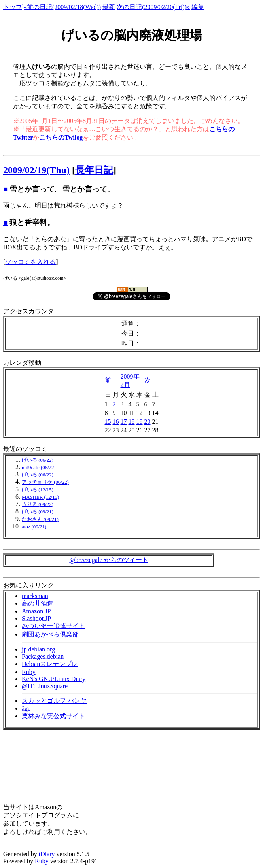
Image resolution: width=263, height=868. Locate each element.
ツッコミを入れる (30, 262)
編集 (198, 7)
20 (148, 422)
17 (124, 422)
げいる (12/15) (38, 490)
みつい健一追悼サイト (53, 626)
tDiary (47, 854)
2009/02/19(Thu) (36, 170)
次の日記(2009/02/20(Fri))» (153, 7)
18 (132, 422)
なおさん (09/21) (40, 519)
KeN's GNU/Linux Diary (54, 679)
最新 (109, 7)
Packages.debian (43, 656)
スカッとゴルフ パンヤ (54, 701)
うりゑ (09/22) (38, 504)
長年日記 (94, 170)
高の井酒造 (38, 603)
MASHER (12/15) (40, 497)
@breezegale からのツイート (109, 560)
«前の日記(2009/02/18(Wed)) (62, 7)
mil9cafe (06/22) (39, 468)
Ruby (29, 672)
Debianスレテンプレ (50, 664)
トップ (13, 7)
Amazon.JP (36, 611)
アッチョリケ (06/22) (45, 482)
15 (108, 422)
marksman (35, 596)
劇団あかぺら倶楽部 (50, 634)
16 (116, 422)
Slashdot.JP (36, 618)
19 (140, 422)
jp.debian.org (38, 649)
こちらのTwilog (61, 137)
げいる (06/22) (38, 460)
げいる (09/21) (38, 512)
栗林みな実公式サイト (53, 716)
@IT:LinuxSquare (45, 686)
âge (26, 709)
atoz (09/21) (34, 527)
